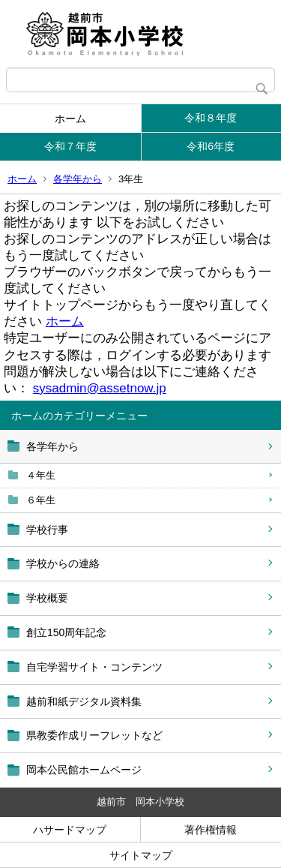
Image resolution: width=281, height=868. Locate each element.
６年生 (41, 500)
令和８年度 (211, 118)
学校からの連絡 (63, 563)
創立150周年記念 (66, 632)
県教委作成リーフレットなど (94, 735)
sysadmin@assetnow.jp (100, 388)
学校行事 (47, 530)
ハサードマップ (70, 830)
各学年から (78, 179)
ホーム (70, 119)
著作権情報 (211, 830)
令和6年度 (211, 146)
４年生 (41, 475)
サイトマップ (141, 855)
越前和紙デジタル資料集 (84, 701)
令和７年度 (70, 146)
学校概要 (47, 598)
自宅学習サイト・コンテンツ (94, 667)
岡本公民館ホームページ (84, 770)
